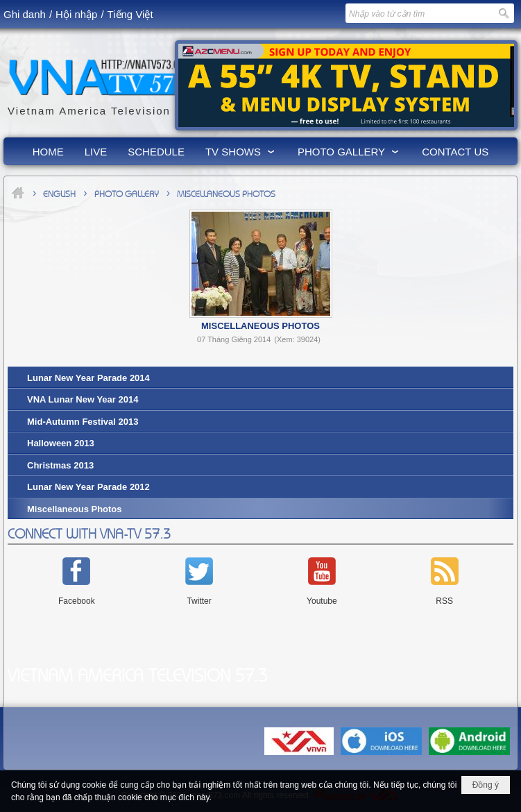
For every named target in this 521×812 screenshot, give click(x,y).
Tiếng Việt (130, 14)
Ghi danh (25, 14)
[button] (241, 151)
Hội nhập (76, 14)
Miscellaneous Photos (260, 326)
